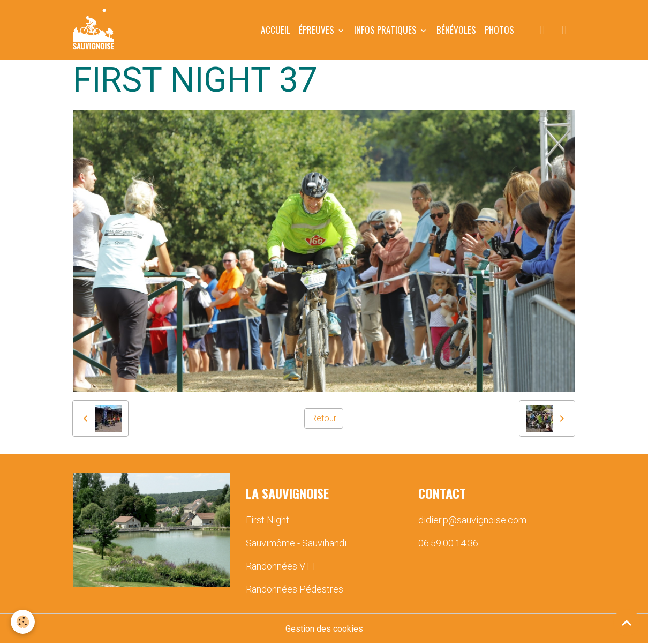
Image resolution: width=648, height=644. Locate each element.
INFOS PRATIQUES (386, 29)
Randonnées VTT (281, 566)
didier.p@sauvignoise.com (472, 520)
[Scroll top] (627, 623)
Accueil (276, 29)
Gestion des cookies (324, 629)
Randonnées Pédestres (295, 589)
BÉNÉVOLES (456, 29)
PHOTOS (499, 29)
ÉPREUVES (318, 29)
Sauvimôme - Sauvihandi (296, 543)
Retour (324, 418)
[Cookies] (23, 622)
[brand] (96, 30)
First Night (268, 520)
